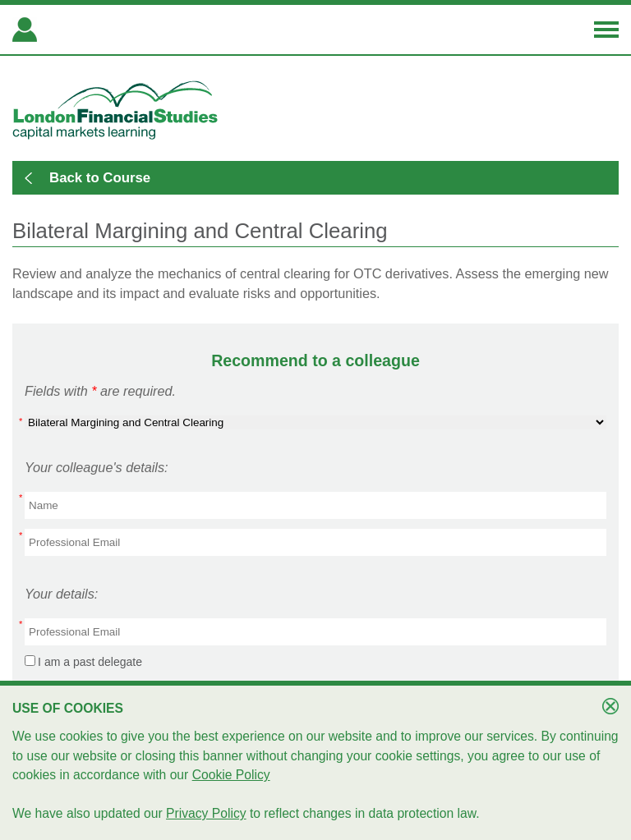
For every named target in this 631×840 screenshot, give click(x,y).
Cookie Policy (231, 775)
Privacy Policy (206, 813)
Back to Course (100, 178)
